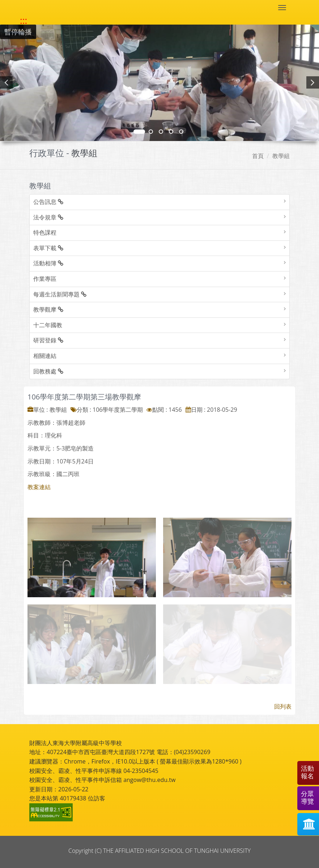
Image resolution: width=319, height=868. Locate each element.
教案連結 (39, 487)
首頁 (258, 156)
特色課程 (45, 232)
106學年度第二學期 (118, 410)
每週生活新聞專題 (60, 294)
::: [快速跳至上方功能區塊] (24, 21)
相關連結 (45, 356)
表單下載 (48, 248)
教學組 (281, 156)
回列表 (283, 706)
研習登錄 (48, 340)
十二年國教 (48, 325)
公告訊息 (48, 202)
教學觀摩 (48, 309)
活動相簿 (48, 263)
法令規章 (48, 217)
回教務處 (48, 371)
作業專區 (45, 279)
